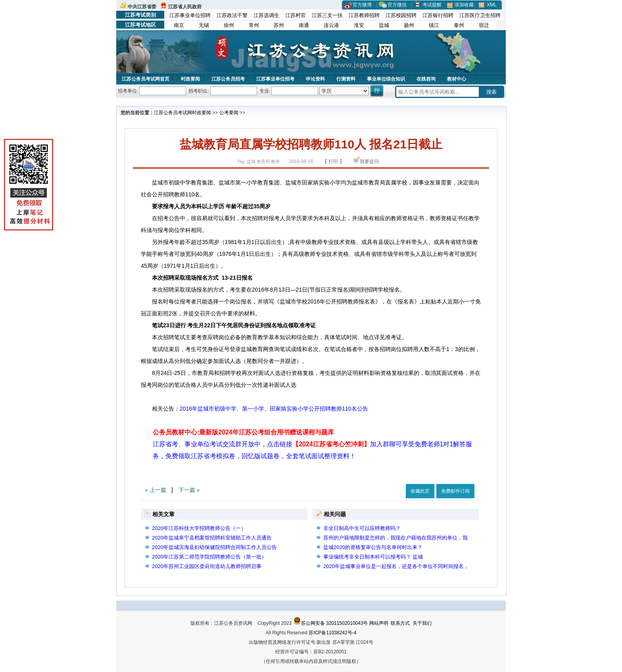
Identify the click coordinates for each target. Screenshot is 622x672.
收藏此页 (420, 491)
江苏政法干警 (232, 15)
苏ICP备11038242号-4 (332, 633)
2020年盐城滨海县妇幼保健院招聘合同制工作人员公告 (214, 547)
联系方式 (400, 623)
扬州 (409, 25)
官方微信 (397, 5)
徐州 (229, 25)
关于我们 (422, 623)
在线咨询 (426, 79)
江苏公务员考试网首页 (146, 79)
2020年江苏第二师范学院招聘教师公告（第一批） (209, 557)
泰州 (459, 25)
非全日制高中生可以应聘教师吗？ (362, 528)
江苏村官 (296, 15)
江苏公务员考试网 (173, 113)
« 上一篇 (155, 490)
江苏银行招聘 (438, 15)
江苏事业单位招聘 (190, 15)
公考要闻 (229, 113)
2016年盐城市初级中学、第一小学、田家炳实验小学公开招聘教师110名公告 (274, 409)
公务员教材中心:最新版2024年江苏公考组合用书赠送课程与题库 (243, 432)
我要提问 (369, 161)
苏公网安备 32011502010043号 (331, 623)
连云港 (331, 25)
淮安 (359, 25)
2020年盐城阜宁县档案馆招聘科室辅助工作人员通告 (212, 538)
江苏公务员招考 (228, 79)
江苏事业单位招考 (275, 79)
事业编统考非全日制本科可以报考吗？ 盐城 (373, 557)
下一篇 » (189, 490)
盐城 (384, 25)
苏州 (279, 25)
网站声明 (379, 623)
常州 (254, 25)
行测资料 (346, 79)
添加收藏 (464, 5)
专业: (265, 91)
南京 (179, 25)
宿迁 (484, 25)
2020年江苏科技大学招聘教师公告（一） (199, 528)
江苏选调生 (266, 15)
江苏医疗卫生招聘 (480, 15)
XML (492, 5)
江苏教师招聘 (364, 15)
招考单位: (128, 91)
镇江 (434, 25)
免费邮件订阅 (455, 491)
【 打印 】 (333, 161)
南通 (304, 25)
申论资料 (315, 79)
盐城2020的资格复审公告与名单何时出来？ (373, 547)
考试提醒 (432, 5)
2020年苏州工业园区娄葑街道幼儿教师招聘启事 (207, 566)
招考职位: (199, 91)
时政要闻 (190, 79)
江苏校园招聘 (401, 15)
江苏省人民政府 (185, 7)
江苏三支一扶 (327, 15)
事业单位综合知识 (386, 79)
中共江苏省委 (142, 7)
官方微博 (362, 5)
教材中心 (457, 79)
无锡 (204, 25)
